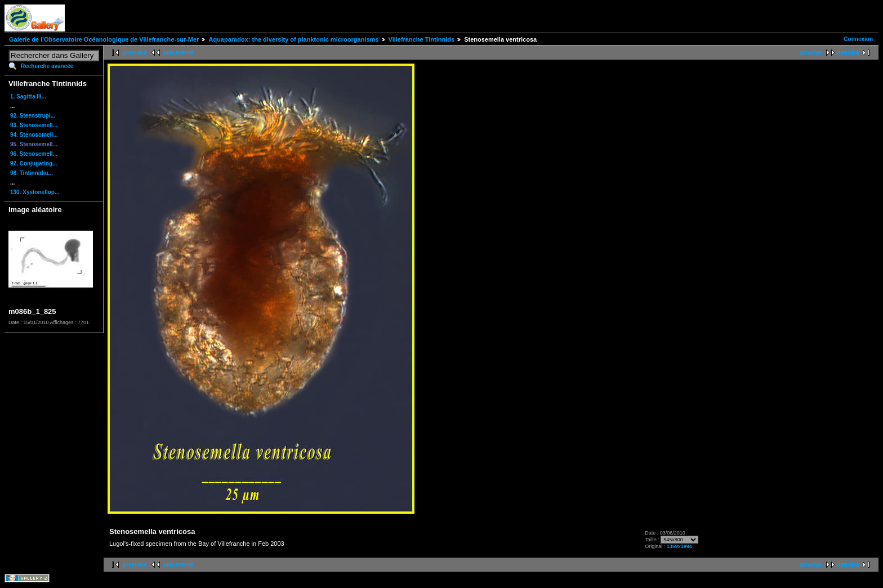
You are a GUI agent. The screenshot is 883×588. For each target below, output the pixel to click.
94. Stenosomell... (34, 135)
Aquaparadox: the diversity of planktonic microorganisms (293, 39)
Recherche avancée (47, 66)
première (135, 53)
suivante (811, 53)
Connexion (858, 39)
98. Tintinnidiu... (32, 173)
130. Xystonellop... (35, 192)
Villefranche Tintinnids (422, 39)
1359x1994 (679, 546)
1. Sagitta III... (28, 96)
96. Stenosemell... (34, 154)
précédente (178, 53)
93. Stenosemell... (34, 125)
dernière (848, 53)
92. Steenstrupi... (33, 116)
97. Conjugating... (34, 163)
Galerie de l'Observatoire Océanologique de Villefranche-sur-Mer (104, 39)
